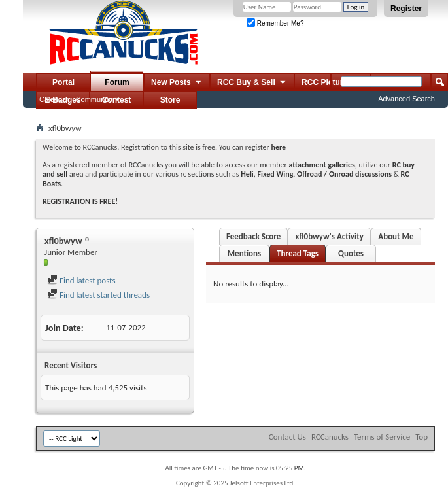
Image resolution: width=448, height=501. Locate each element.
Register (406, 9)
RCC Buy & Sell (252, 83)
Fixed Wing (276, 174)
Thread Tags (298, 253)
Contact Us (287, 437)
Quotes (351, 253)
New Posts (177, 83)
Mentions (245, 253)
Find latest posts (81, 280)
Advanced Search (406, 99)
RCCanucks (330, 437)
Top (422, 437)
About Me (396, 236)
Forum (117, 82)
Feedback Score (253, 236)
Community (94, 99)
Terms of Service (382, 437)
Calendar (54, 99)
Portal (63, 82)
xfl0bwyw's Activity (329, 236)
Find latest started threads (98, 295)
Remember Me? (275, 23)
